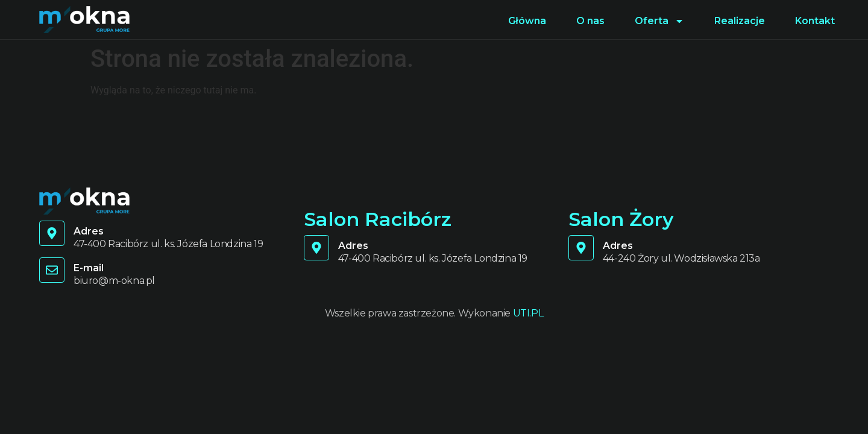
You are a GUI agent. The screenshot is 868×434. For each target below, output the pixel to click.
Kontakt (815, 21)
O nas (590, 21)
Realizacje (740, 21)
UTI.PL (528, 313)
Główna (527, 21)
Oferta (659, 21)
